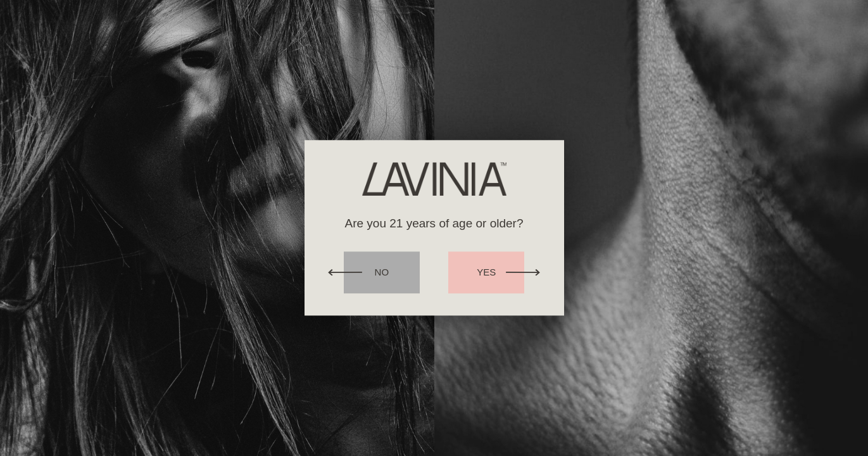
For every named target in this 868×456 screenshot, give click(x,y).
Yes (486, 273)
